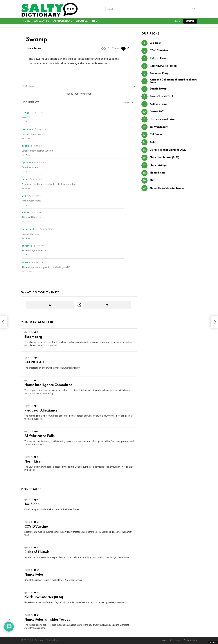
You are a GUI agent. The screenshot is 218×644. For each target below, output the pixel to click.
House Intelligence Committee (48, 385)
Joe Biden (32, 504)
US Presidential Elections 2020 (168, 150)
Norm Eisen (33, 462)
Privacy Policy (190, 640)
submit (190, 21)
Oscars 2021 (157, 112)
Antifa (154, 142)
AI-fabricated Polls (40, 436)
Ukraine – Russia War (162, 119)
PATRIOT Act (34, 362)
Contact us (175, 640)
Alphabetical (63, 22)
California (156, 135)
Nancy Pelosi (34, 575)
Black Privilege (158, 165)
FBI (152, 180)
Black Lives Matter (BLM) (44, 597)
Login (133, 86)
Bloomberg (33, 337)
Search (194, 10)
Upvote (50, 305)
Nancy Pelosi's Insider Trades (47, 620)
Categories (41, 22)
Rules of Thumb (37, 552)
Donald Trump (158, 89)
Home (26, 21)
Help (95, 22)
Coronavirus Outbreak (163, 66)
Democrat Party (159, 74)
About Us (82, 22)
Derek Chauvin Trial (161, 96)
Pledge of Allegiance (41, 411)
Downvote (107, 305)
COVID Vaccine (36, 527)
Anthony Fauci (158, 104)
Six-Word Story (159, 127)
